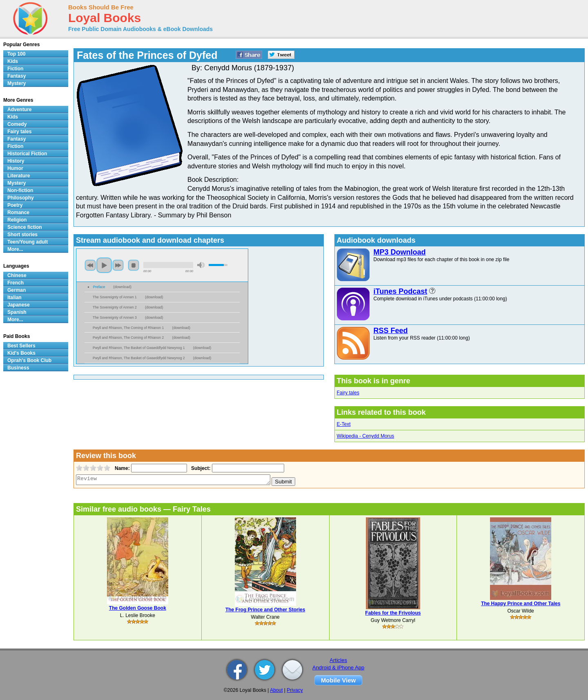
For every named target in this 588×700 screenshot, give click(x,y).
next (118, 265)
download (122, 287)
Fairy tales (348, 393)
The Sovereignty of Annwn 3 (115, 318)
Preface (99, 287)
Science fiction (25, 227)
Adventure (19, 110)
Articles (338, 660)
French (16, 283)
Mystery (17, 83)
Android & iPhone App (338, 668)
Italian (14, 297)
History (16, 161)
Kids (13, 61)
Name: (121, 468)
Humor (15, 168)
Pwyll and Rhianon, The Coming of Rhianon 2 (128, 338)
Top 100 (16, 54)
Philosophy (21, 198)
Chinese (17, 275)
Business (18, 368)
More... (15, 249)
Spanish (17, 312)
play (104, 265)
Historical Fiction (27, 154)
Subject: (200, 468)
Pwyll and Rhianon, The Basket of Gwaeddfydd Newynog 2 (139, 358)
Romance (18, 212)
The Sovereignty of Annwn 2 (115, 307)
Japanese (19, 305)
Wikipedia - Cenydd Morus (366, 436)
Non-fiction (20, 190)
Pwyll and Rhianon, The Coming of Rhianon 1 (128, 328)
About (276, 690)
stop (134, 265)
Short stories (22, 235)
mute (201, 265)
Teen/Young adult (28, 242)
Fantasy (17, 76)
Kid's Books (21, 353)
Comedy (17, 124)
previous (90, 265)
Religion (17, 220)
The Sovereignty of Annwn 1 (115, 297)
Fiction (15, 69)
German (17, 290)
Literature (19, 176)
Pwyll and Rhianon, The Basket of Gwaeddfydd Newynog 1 (139, 348)
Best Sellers (21, 346)
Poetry (15, 205)
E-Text (344, 424)
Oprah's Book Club (29, 360)
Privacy (295, 690)
